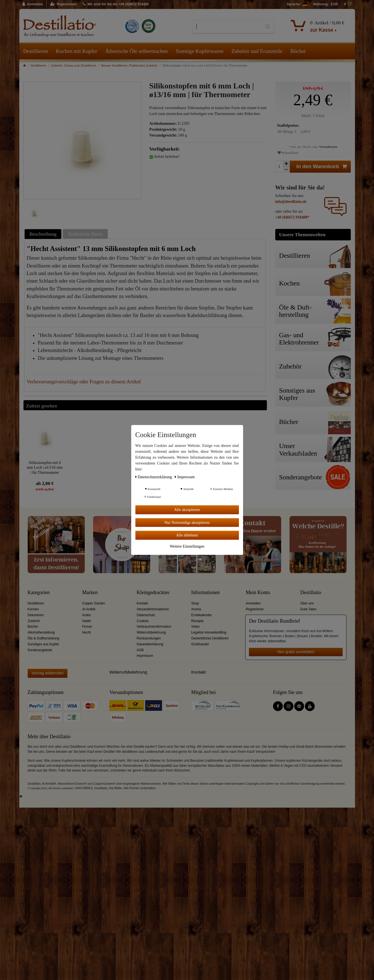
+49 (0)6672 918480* (292, 217)
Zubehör (34, 621)
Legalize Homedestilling (209, 632)
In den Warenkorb (322, 167)
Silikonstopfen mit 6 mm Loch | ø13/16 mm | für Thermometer (45, 467)
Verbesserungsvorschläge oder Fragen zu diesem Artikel (84, 382)
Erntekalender (202, 615)
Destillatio (311, 593)
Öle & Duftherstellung (43, 638)
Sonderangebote (40, 650)
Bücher (298, 51)
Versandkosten (328, 147)
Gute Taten (309, 609)
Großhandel (200, 644)
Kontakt (142, 603)
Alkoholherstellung (41, 632)
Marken (90, 593)
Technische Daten (85, 234)
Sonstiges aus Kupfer (43, 644)
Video (196, 627)
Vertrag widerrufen (48, 673)
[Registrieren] (63, 4)
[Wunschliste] (348, 4)
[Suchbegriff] (227, 27)
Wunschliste (288, 153)
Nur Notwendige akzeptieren (187, 522)
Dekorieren (36, 615)
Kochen (33, 609)
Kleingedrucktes (153, 593)
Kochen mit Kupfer (77, 51)
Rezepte (197, 621)
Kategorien (39, 593)
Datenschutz (146, 615)
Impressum (145, 656)
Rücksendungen (149, 638)
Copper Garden (94, 603)
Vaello (87, 621)
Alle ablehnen (187, 535)
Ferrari (87, 627)
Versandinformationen (153, 609)
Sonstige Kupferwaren (199, 51)
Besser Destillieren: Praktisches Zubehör (129, 65)
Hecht (87, 632)
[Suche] (268, 27)
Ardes (87, 615)
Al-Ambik (89, 609)
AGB (140, 650)
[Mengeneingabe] (279, 167)
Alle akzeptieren (187, 510)
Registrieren (255, 609)
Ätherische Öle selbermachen (137, 51)
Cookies (143, 621)
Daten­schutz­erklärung (154, 477)
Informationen (206, 593)
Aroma (196, 609)
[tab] (44, 234)
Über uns (307, 603)
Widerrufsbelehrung (151, 632)
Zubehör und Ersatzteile (257, 51)
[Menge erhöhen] (286, 164)
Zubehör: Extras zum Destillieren (74, 65)
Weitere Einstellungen (187, 546)
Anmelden (253, 603)
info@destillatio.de (291, 202)
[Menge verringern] (286, 170)
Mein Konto (258, 593)
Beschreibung (43, 234)
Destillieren (36, 51)
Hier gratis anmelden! (296, 652)
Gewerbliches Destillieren (210, 638)
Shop (195, 603)
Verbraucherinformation (154, 627)
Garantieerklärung (150, 644)
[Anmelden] (33, 4)
